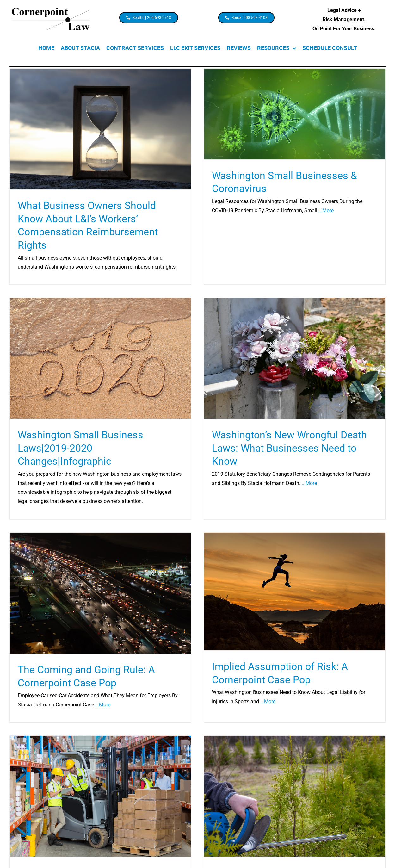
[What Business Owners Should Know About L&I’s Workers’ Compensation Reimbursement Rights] (100, 129)
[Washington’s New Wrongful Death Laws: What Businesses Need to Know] (294, 359)
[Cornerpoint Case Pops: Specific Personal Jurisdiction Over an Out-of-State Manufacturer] (100, 796)
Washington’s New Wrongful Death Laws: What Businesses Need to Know (289, 448)
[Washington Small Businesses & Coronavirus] (295, 114)
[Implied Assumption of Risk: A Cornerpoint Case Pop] (295, 591)
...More (326, 211)
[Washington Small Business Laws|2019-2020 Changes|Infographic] (101, 358)
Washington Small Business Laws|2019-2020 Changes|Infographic (81, 447)
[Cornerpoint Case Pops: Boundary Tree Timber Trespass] (295, 796)
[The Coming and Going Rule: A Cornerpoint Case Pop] (101, 592)
